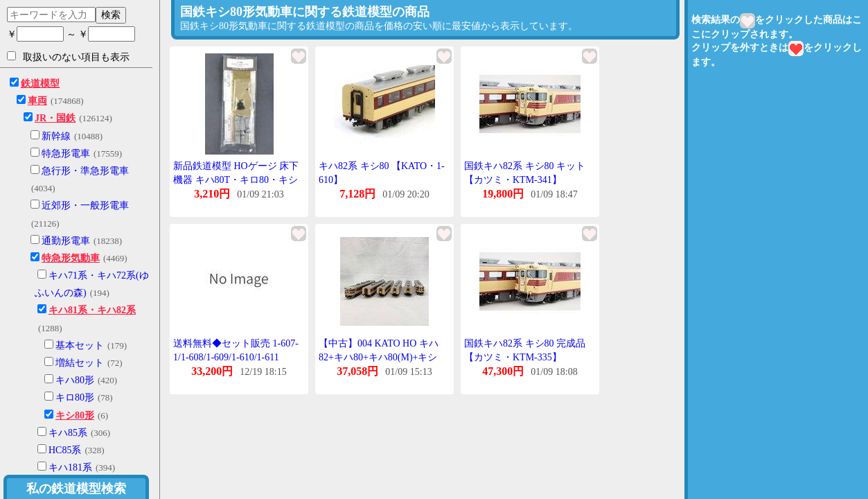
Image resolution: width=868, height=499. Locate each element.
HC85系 (65, 450)
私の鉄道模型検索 (76, 489)
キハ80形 (75, 380)
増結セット (80, 363)
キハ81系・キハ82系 (92, 310)
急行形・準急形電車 (85, 171)
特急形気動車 (71, 258)
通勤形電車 (66, 241)
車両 (37, 101)
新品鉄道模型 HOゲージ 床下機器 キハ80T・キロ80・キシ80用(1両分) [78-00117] (236, 180)
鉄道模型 (40, 84)
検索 (111, 15)
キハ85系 (68, 433)
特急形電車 (66, 154)
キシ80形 (75, 415)
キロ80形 (75, 397)
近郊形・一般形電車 (85, 205)
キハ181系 (70, 467)
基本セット (80, 345)
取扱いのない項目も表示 (68, 57)
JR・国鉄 (55, 118)
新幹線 (56, 136)
